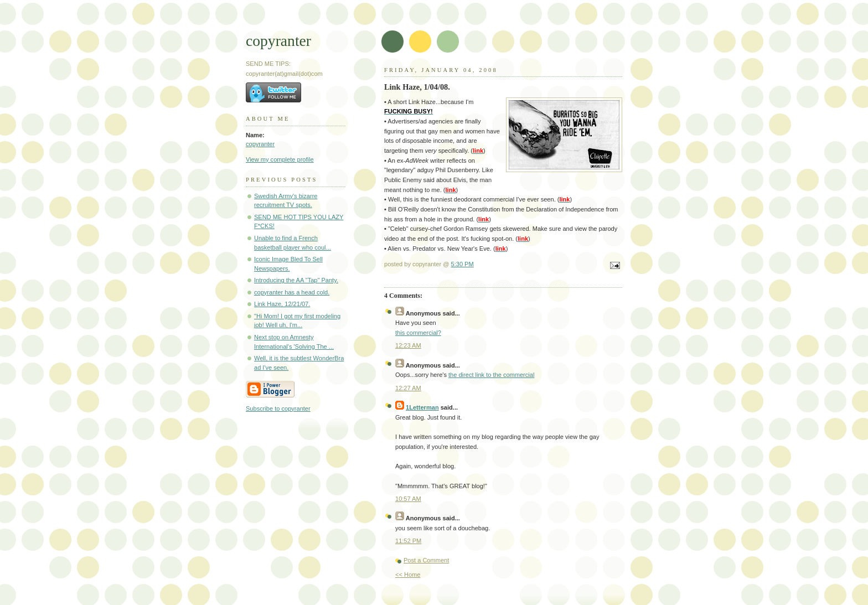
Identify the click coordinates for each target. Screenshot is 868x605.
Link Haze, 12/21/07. (282, 304)
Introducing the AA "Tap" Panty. (296, 280)
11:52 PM (408, 541)
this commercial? (418, 333)
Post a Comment (426, 560)
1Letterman (422, 407)
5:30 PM (463, 264)
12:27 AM (408, 388)
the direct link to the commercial (491, 375)
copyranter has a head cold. (292, 292)
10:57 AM (408, 499)
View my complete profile (280, 159)
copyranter (278, 41)
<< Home (408, 575)
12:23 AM (408, 345)
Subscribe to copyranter (278, 408)
